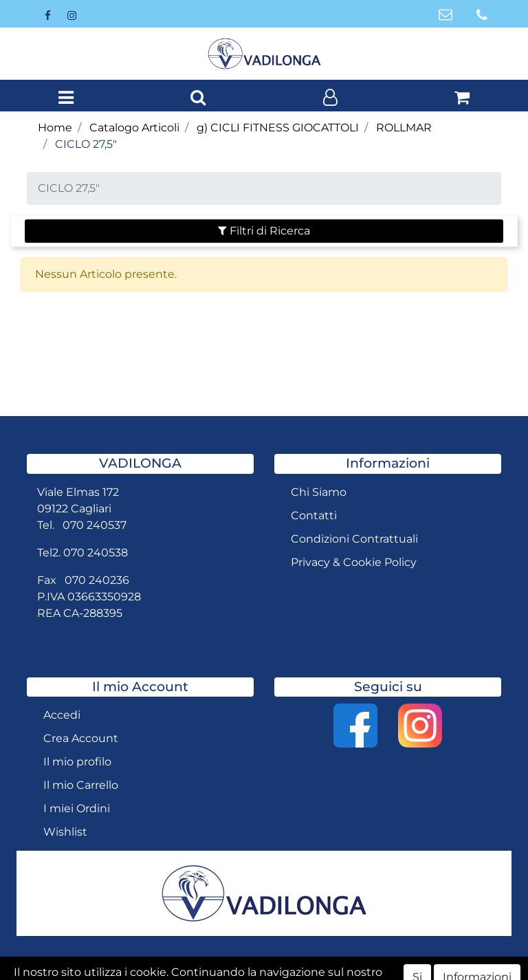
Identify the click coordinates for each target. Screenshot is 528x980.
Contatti (314, 515)
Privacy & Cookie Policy (354, 562)
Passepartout (332, 968)
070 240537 (95, 525)
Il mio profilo (77, 762)
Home (55, 128)
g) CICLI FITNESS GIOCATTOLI (278, 128)
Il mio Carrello (81, 785)
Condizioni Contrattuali (354, 539)
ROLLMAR (404, 128)
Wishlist (65, 832)
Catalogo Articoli (134, 128)
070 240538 (96, 553)
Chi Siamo (319, 492)
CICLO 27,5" (86, 144)
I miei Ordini (77, 808)
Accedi (62, 715)
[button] (198, 98)
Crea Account (81, 738)
